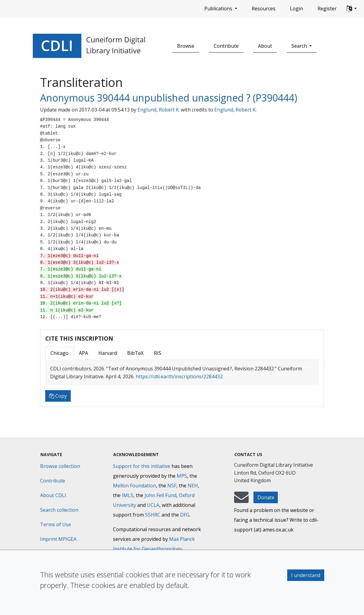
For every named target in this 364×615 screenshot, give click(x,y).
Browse (186, 46)
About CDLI (53, 495)
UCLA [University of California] (153, 505)
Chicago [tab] (60, 353)
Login (296, 9)
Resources (264, 9)
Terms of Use (56, 524)
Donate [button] (266, 497)
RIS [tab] (158, 353)
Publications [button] (219, 9)
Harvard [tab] (108, 353)
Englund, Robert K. (159, 110)
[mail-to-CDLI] (241, 500)
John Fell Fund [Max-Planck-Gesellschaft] (160, 495)
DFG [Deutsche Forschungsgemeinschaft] (185, 515)
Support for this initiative (142, 466)
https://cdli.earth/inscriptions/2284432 (179, 376)
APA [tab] (83, 353)
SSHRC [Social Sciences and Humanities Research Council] (153, 515)
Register (327, 9)
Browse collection (60, 466)
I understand (306, 575)
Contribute (226, 46)
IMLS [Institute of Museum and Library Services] (128, 495)
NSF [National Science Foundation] (172, 486)
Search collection (59, 510)
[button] (352, 9)
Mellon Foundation (134, 486)
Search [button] (300, 46)
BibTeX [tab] (135, 353)
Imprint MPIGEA (58, 539)
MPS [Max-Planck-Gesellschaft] (182, 476)
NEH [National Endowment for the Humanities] (193, 486)
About (265, 46)
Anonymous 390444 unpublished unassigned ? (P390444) (169, 98)
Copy (58, 396)
